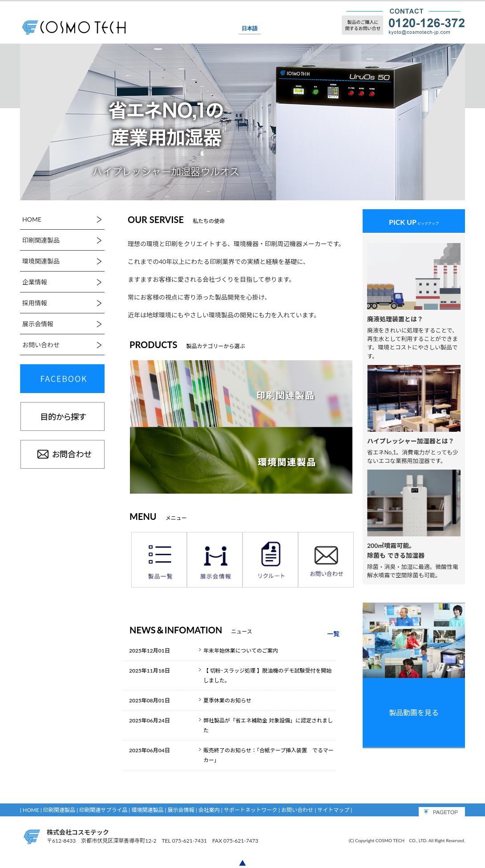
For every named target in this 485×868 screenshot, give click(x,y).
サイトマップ (333, 810)
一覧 (333, 634)
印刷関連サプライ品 (103, 810)
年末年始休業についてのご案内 (241, 651)
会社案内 (209, 810)
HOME (31, 810)
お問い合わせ (297, 810)
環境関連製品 (147, 810)
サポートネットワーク (251, 810)
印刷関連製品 (59, 810)
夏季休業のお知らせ (227, 700)
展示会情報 (181, 810)
